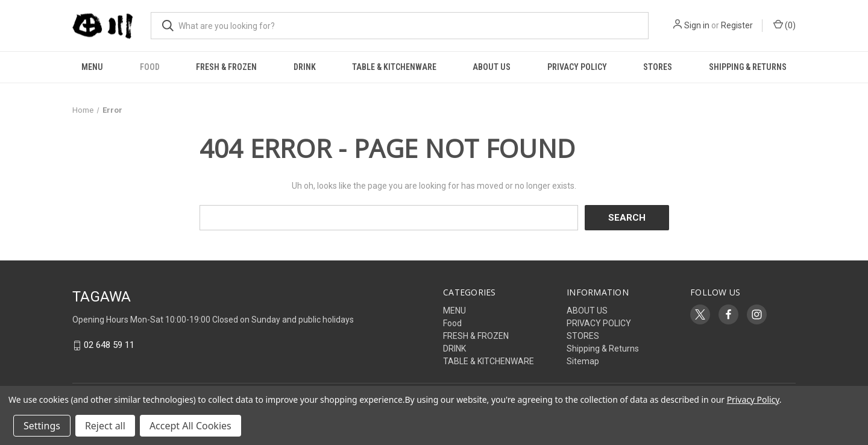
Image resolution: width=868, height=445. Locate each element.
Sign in (697, 25)
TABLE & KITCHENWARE (394, 67)
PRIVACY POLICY (577, 67)
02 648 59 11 (109, 346)
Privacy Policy (753, 399)
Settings (42, 426)
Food (150, 67)
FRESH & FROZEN (226, 67)
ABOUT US (492, 67)
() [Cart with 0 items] (785, 25)
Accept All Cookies (190, 426)
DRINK (305, 67)
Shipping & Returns (748, 67)
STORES (658, 67)
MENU (92, 67)
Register (737, 25)
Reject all (105, 426)
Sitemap (583, 361)
